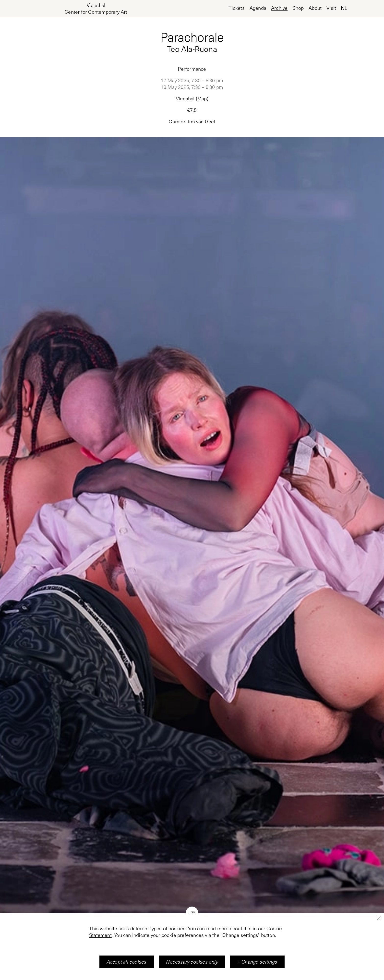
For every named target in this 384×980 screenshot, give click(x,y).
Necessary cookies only (192, 962)
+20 (192, 912)
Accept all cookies (127, 962)
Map (202, 98)
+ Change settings (257, 962)
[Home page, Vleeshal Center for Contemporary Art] (96, 9)
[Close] (379, 918)
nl (344, 8)
